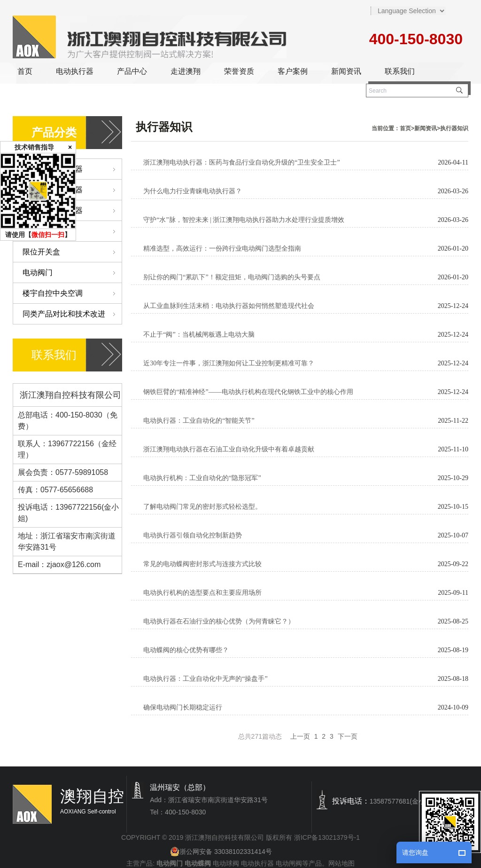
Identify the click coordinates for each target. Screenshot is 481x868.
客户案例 (293, 71)
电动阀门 (72, 272)
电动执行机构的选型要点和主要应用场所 (202, 593)
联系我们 (400, 71)
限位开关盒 (72, 252)
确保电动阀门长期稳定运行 (183, 707)
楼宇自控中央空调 (72, 293)
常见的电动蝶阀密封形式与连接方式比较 (202, 564)
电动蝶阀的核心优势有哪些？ (186, 650)
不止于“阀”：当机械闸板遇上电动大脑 (199, 335)
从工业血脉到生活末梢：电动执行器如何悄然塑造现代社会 (229, 306)
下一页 (348, 736)
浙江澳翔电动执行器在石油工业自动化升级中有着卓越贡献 (229, 449)
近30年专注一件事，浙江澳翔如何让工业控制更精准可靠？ (229, 363)
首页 (25, 71)
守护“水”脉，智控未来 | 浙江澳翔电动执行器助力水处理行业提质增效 (244, 220)
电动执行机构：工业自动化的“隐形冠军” (202, 478)
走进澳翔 (186, 71)
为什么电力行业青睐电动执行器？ (193, 191)
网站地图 (341, 863)
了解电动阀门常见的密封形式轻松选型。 (202, 507)
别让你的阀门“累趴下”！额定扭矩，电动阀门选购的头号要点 (232, 277)
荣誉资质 (239, 71)
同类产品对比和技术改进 (72, 314)
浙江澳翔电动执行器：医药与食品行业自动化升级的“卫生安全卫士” (241, 162)
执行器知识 (454, 128)
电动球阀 (226, 863)
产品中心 (132, 71)
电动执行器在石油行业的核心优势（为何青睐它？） (219, 621)
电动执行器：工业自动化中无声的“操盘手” (205, 679)
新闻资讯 (346, 71)
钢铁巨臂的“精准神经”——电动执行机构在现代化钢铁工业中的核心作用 (248, 392)
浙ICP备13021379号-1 (327, 837)
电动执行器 (75, 71)
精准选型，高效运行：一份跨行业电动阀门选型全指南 (222, 249)
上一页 (300, 736)
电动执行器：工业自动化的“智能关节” (199, 421)
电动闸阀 (289, 863)
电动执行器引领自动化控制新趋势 (193, 535)
